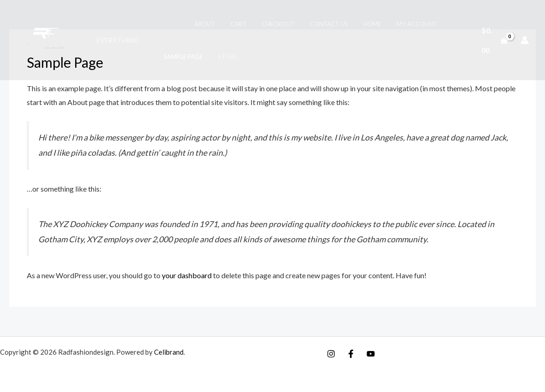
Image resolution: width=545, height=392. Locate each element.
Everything (116, 40)
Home (349, 24)
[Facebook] (351, 354)
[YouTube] (371, 354)
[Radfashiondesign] (48, 39)
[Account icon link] (525, 40)
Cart (225, 24)
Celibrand (169, 352)
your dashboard (187, 275)
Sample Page (179, 57)
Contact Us (309, 24)
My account (390, 24)
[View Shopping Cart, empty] (493, 40)
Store (220, 57)
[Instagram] (331, 354)
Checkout (261, 24)
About (194, 24)
